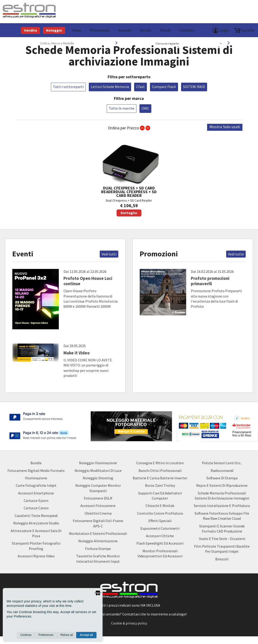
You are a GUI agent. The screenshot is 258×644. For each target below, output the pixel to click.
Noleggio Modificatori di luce (98, 471)
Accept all (86, 635)
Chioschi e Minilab (160, 506)
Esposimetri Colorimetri (160, 528)
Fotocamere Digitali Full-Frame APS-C (98, 523)
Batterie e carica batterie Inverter (160, 478)
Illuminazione (36, 478)
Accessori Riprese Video (36, 556)
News (77, 30)
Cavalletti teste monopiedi (36, 516)
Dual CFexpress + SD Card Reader (129, 176)
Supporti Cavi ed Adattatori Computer (160, 496)
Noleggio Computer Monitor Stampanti (98, 488)
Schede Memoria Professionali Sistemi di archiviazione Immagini (222, 496)
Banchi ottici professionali (160, 471)
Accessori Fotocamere (98, 506)
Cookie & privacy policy (129, 623)
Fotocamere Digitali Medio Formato (36, 471)
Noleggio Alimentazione (98, 541)
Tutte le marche (122, 108)
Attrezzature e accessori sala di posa (36, 533)
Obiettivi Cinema (98, 513)
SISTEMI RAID (194, 87)
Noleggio (54, 30)
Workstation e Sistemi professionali (98, 533)
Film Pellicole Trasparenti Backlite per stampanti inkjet (222, 549)
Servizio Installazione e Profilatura (222, 506)
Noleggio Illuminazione (98, 463)
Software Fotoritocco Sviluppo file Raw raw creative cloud (222, 516)
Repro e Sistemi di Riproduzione (222, 485)
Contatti (187, 30)
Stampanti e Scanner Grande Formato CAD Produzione (222, 529)
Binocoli (222, 559)
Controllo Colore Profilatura (160, 513)
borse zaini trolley (160, 485)
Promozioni (100, 30)
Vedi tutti (109, 254)
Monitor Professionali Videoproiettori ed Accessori (160, 553)
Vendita (30, 30)
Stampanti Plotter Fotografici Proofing (36, 546)
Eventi (165, 30)
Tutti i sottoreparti (68, 87)
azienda (125, 30)
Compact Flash (164, 87)
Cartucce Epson (36, 500)
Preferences (46, 635)
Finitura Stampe (98, 549)
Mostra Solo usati (225, 127)
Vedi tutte (236, 254)
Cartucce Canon (36, 508)
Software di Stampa (222, 478)
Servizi (146, 30)
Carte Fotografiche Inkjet (36, 485)
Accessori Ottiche (160, 536)
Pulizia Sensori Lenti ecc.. (222, 463)
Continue (26, 635)
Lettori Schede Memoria (110, 87)
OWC (145, 108)
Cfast (141, 87)
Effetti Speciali (160, 521)
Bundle (36, 463)
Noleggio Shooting (98, 478)
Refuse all (67, 635)
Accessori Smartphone (36, 493)
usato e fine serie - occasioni (222, 539)
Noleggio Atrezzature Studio (36, 523)
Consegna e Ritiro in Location (160, 463)
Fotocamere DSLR (98, 498)
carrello (248, 30)
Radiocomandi (222, 471)
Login (224, 30)
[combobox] (189, 43)
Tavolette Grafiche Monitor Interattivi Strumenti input (98, 559)
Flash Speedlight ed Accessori (160, 543)
